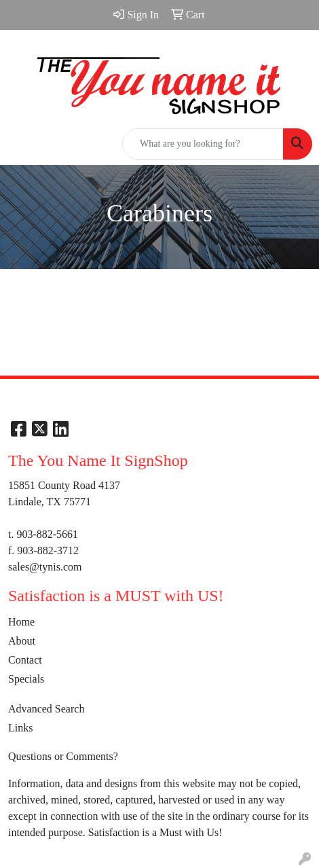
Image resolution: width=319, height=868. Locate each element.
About (22, 641)
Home (21, 622)
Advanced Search (46, 709)
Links (20, 728)
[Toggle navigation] (21, 144)
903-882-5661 (47, 534)
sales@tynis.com (45, 567)
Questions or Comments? (63, 756)
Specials (26, 679)
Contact (25, 660)
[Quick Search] (203, 144)
